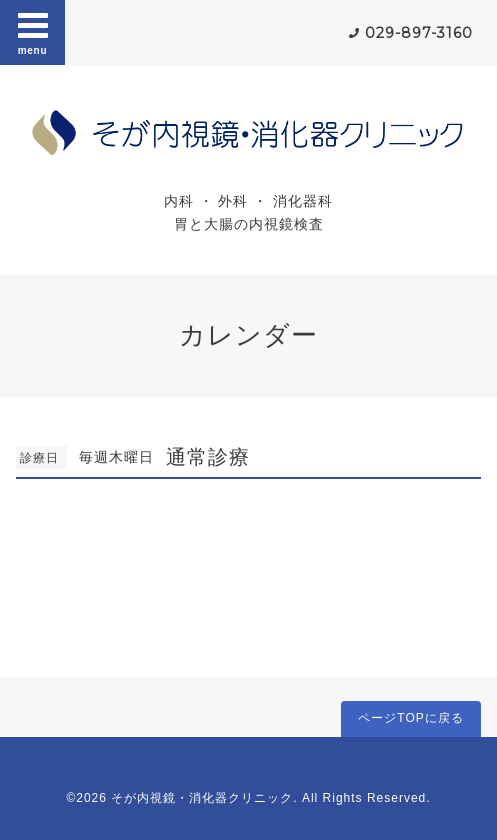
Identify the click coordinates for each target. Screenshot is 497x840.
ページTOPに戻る (410, 718)
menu (33, 32)
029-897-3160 (419, 33)
